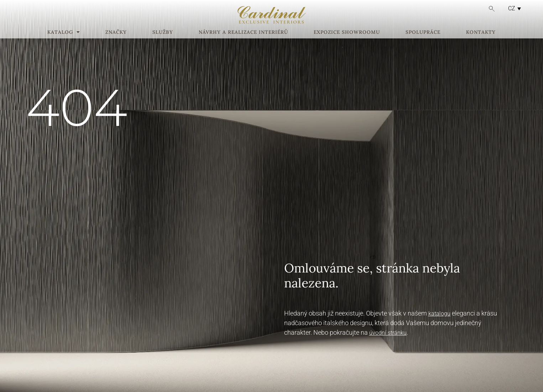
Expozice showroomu (347, 32)
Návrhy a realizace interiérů (243, 32)
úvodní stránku (388, 333)
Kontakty (481, 32)
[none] (513, 8)
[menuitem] (513, 8)
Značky (116, 32)
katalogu (439, 314)
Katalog (64, 32)
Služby (163, 32)
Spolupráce (423, 32)
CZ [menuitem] (512, 8)
